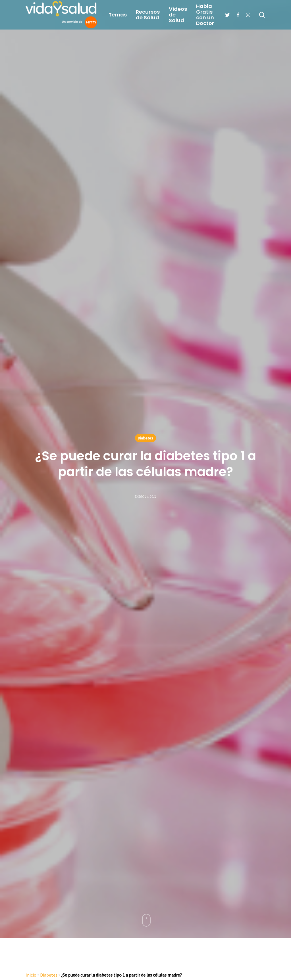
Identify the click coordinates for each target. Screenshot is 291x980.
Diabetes (145, 438)
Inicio (31, 975)
